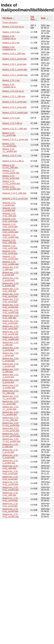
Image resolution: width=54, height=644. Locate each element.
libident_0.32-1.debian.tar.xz (9, 86)
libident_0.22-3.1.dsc (12, 156)
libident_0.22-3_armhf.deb (15, 102)
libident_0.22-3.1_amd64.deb (10, 150)
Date (43, 18)
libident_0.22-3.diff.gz (12, 123)
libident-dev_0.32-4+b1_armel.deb (11, 327)
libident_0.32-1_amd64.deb (15, 75)
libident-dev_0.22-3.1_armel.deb (11, 403)
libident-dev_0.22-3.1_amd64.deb (11, 413)
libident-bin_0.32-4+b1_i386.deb (10, 494)
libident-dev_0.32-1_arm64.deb (11, 360)
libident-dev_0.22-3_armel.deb (11, 381)
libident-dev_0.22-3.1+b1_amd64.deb (11, 440)
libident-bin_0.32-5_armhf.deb (10, 451)
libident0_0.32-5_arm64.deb (9, 204)
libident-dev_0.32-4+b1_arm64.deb (11, 333)
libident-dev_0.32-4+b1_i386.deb (11, 317)
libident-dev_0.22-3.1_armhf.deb (11, 397)
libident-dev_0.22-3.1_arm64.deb (11, 408)
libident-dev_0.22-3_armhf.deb (11, 376)
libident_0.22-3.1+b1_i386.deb (10, 166)
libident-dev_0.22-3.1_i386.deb (11, 392)
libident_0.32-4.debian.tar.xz (9, 48)
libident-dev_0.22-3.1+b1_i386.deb (11, 419)
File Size (33, 18)
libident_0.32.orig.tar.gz (13, 27)
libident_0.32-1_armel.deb (14, 64)
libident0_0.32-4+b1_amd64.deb (11, 263)
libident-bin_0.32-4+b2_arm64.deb (10, 483)
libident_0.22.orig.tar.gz (13, 91)
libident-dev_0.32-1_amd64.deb (11, 365)
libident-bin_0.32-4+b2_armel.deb (10, 478)
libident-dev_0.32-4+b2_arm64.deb (11, 306)
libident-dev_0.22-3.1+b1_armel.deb (11, 430)
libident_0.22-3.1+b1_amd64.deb (11, 188)
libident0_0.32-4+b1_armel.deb (10, 252)
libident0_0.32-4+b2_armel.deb (10, 225)
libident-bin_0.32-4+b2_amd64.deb (11, 489)
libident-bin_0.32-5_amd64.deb (10, 462)
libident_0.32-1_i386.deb (14, 54)
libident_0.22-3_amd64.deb (15, 113)
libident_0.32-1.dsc (11, 80)
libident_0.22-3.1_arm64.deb (9, 145)
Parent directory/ (10, 22)
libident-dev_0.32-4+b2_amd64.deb (11, 311)
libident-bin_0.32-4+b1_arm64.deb (10, 510)
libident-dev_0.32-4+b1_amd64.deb (11, 338)
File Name (7, 18)
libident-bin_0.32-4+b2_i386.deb (10, 467)
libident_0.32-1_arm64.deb (15, 70)
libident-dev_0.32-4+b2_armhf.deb (11, 295)
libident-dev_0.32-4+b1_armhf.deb (11, 322)
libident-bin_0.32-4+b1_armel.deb (10, 505)
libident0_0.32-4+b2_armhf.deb (10, 220)
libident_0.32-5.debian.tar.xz (9, 37)
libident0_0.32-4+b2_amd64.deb (11, 236)
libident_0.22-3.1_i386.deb (15, 129)
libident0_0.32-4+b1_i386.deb (9, 241)
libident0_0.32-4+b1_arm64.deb (10, 258)
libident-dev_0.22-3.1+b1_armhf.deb (11, 424)
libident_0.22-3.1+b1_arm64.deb (11, 182)
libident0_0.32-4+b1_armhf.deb (10, 247)
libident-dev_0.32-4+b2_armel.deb (11, 301)
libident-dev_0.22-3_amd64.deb (11, 386)
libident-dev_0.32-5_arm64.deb (11, 279)
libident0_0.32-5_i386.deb (14, 193)
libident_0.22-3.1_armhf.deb (9, 134)
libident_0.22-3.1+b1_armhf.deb (11, 172)
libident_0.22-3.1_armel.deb (15, 139)
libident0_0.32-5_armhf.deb (15, 199)
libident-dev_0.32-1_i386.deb (11, 344)
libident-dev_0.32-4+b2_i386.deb (11, 290)
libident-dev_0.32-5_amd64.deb (11, 285)
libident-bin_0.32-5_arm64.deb (10, 456)
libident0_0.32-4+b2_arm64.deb (10, 231)
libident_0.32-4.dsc (11, 43)
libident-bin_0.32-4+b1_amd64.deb (11, 515)
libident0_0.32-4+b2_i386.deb (9, 215)
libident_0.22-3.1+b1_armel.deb (11, 177)
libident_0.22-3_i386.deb (14, 96)
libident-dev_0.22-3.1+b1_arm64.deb (11, 435)
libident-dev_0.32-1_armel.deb (11, 354)
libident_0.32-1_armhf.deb (15, 59)
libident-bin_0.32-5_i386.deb (10, 446)
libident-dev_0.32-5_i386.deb (11, 268)
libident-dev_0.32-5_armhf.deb (11, 274)
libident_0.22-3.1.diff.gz (13, 161)
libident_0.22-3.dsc (11, 118)
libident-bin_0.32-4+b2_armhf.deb (10, 472)
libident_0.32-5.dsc (11, 32)
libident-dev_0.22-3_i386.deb (11, 370)
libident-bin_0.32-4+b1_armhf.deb (10, 499)
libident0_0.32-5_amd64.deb (9, 209)
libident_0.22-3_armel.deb (14, 107)
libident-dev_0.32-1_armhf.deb (11, 349)
